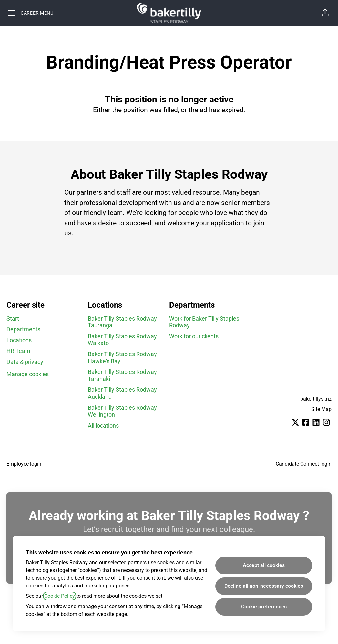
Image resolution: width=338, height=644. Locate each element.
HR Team (18, 351)
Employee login (24, 464)
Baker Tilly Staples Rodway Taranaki (122, 375)
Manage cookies (28, 374)
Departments (23, 329)
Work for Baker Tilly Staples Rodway (204, 322)
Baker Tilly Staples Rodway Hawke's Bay (122, 358)
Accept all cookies (264, 565)
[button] (325, 13)
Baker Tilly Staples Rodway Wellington (122, 411)
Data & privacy (25, 362)
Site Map (321, 409)
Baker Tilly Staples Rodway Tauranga (122, 322)
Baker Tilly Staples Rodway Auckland (122, 393)
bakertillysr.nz (316, 399)
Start (13, 318)
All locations (103, 425)
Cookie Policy (60, 596)
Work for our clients (194, 336)
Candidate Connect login (304, 464)
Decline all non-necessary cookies (264, 586)
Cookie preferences (264, 607)
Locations (19, 340)
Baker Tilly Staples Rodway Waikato (122, 340)
